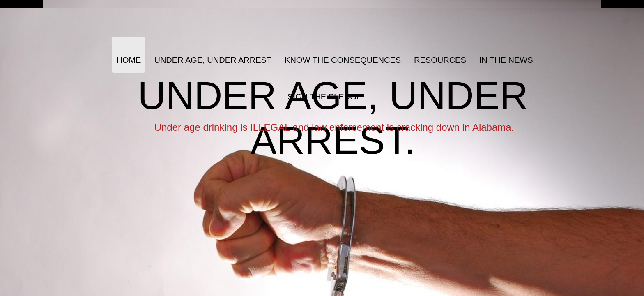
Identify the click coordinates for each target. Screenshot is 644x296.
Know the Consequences (343, 60)
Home (129, 60)
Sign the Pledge (325, 97)
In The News (506, 60)
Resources (440, 60)
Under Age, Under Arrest (213, 60)
